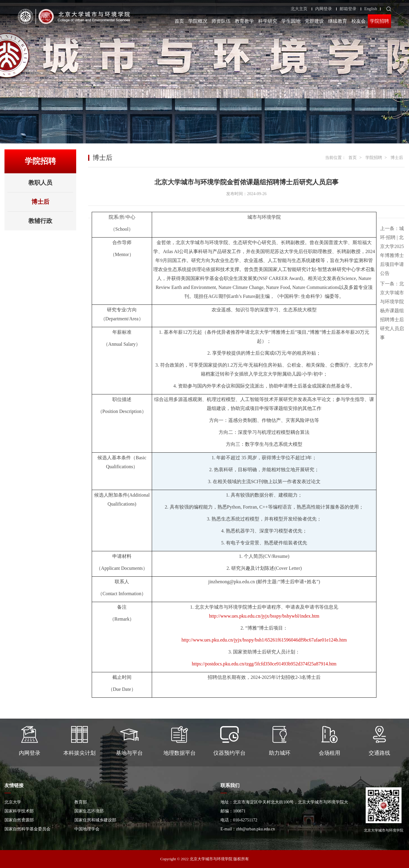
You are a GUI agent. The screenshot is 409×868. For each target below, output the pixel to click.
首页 (179, 21)
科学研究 (268, 21)
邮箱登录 (348, 9)
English (371, 9)
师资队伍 (221, 21)
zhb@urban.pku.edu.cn (255, 829)
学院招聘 (379, 21)
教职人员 (40, 183)
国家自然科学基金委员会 (27, 829)
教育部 (81, 802)
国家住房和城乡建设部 (95, 820)
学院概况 (198, 21)
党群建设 (314, 21)
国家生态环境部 (89, 811)
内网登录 (324, 9)
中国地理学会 (87, 829)
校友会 (359, 21)
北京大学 (13, 802)
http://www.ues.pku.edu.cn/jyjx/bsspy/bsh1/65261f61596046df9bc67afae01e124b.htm (264, 640)
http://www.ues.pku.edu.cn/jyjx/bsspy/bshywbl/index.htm (264, 616)
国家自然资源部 (19, 820)
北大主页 (299, 9)
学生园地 (291, 21)
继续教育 (338, 21)
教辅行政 (40, 221)
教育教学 (244, 21)
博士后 (40, 202)
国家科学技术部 (19, 811)
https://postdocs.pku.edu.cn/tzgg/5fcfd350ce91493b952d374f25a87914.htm (264, 664)
